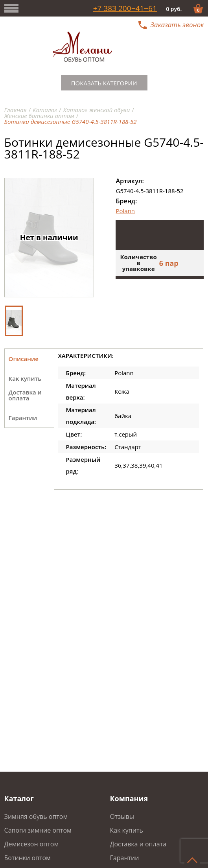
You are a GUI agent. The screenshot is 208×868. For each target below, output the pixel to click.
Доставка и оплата (138, 844)
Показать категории (104, 83)
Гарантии (124, 858)
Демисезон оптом (32, 844)
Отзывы (122, 816)
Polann (125, 211)
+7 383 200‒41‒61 (125, 8)
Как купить (126, 830)
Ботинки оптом (28, 858)
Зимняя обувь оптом (36, 816)
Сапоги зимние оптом (38, 830)
